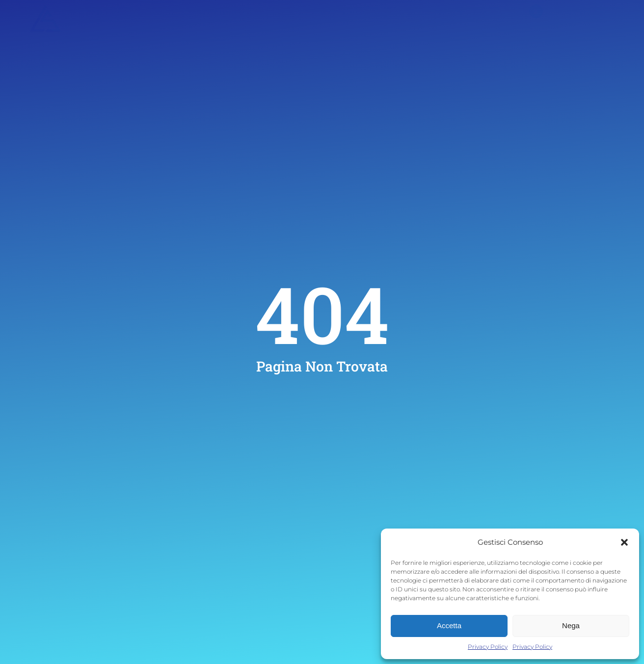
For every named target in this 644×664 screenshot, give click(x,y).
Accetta (449, 625)
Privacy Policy (488, 647)
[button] (624, 542)
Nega (571, 625)
